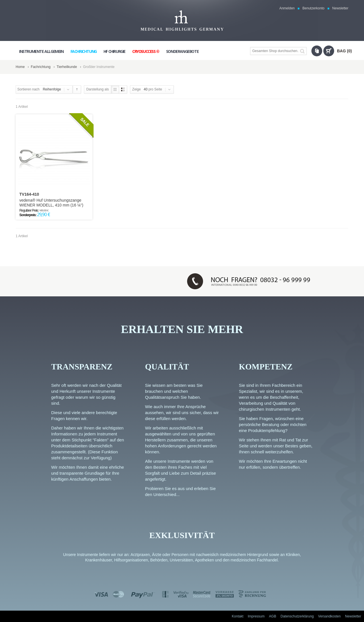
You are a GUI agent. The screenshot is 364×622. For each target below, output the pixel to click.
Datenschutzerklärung (297, 616)
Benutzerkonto (314, 8)
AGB (273, 616)
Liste (123, 89)
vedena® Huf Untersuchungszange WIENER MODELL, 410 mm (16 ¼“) (51, 203)
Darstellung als (97, 89)
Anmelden (287, 8)
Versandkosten (329, 616)
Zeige (136, 89)
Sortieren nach (28, 89)
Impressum (256, 616)
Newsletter (340, 8)
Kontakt (238, 616)
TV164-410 (29, 194)
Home (20, 67)
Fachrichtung (41, 67)
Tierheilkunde (67, 67)
